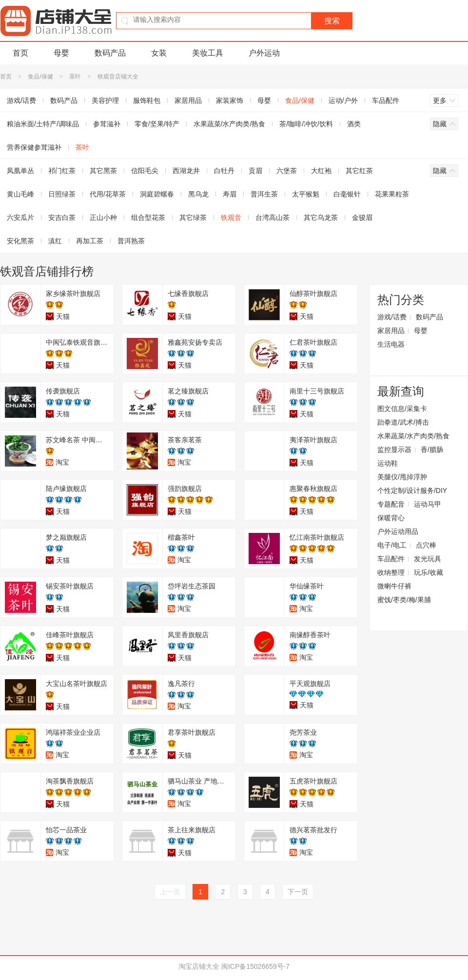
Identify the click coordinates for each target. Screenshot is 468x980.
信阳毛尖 (145, 171)
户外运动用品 (398, 531)
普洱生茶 (264, 194)
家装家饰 (230, 100)
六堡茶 (287, 171)
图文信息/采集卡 (402, 409)
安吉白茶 (62, 217)
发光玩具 (428, 559)
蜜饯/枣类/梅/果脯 (404, 600)
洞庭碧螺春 (157, 194)
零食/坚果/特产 (157, 124)
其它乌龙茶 (321, 217)
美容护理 (105, 100)
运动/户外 (343, 100)
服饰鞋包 (147, 100)
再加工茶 (90, 241)
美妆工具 (208, 53)
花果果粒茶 (392, 194)
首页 (20, 53)
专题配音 (391, 504)
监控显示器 (394, 450)
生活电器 (391, 344)
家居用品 (188, 100)
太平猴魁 (306, 194)
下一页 (298, 892)
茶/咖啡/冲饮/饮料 (306, 124)
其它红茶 (359, 171)
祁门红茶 (62, 171)
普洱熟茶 (131, 241)
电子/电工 (392, 545)
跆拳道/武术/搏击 (403, 422)
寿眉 (230, 194)
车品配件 (386, 100)
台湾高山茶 (273, 217)
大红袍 (321, 171)
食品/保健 (40, 77)
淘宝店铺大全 (199, 966)
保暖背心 (391, 518)
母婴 (61, 53)
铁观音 (231, 217)
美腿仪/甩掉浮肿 (402, 477)
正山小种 (103, 217)
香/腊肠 (432, 450)
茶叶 (75, 77)
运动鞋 (388, 463)
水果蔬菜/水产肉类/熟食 (230, 124)
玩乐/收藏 (429, 572)
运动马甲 (428, 504)
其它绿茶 (193, 217)
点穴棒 (426, 545)
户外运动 (264, 53)
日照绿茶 (62, 194)
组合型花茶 (148, 217)
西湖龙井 (186, 171)
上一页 (170, 892)
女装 (159, 53)
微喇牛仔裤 (394, 586)
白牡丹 (224, 171)
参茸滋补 (107, 124)
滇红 (55, 241)
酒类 (354, 124)
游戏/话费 (392, 317)
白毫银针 (347, 194)
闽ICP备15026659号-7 (255, 966)
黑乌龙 (198, 194)
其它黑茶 (103, 171)
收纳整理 (391, 572)
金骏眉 (362, 217)
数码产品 (110, 53)
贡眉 (255, 171)
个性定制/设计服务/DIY (412, 490)
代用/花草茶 (108, 194)
